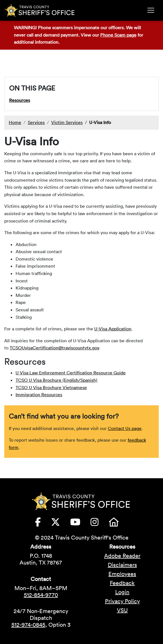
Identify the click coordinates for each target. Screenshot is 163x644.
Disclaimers (122, 565)
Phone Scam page (118, 35)
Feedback (122, 583)
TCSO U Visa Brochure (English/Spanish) (56, 380)
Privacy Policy (122, 601)
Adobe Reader (122, 556)
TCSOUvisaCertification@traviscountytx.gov (54, 348)
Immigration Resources (39, 395)
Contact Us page (125, 428)
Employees (122, 574)
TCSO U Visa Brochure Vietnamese (51, 387)
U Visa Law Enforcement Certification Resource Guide (71, 373)
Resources (20, 100)
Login (122, 592)
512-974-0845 (28, 625)
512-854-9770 (41, 595)
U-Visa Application (113, 329)
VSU (122, 610)
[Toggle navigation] (151, 10)
